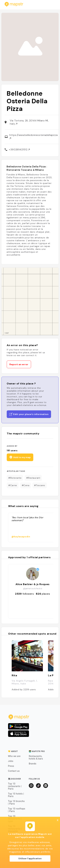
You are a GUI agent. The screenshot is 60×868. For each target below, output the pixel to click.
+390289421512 (19, 150)
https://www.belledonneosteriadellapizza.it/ (34, 136)
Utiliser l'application (30, 858)
